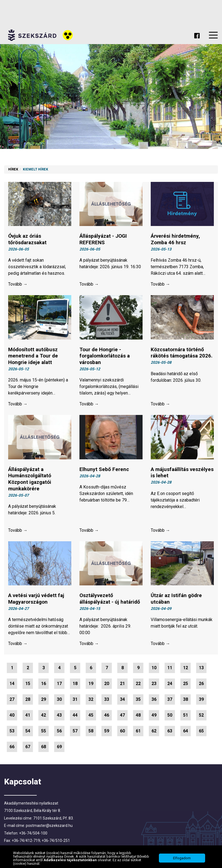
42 (44, 716)
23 (154, 685)
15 (28, 685)
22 (138, 685)
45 (91, 716)
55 (44, 732)
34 (122, 701)
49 (154, 716)
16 (44, 685)
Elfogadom (182, 858)
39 (201, 701)
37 (170, 701)
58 (91, 732)
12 (186, 669)
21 (122, 685)
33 (107, 701)
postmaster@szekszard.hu (49, 827)
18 (75, 685)
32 (91, 701)
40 (12, 716)
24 (170, 685)
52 (201, 716)
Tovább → (18, 284)
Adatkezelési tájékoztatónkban (71, 860)
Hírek (13, 169)
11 (170, 669)
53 (12, 732)
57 (75, 732)
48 (138, 716)
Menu (213, 35)
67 (28, 748)
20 (107, 685)
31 (75, 701)
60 (122, 732)
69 (59, 748)
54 (28, 732)
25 (186, 685)
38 (186, 701)
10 (154, 669)
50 (170, 716)
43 (59, 716)
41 (28, 716)
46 (107, 716)
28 (28, 701)
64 (186, 732)
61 (138, 732)
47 (122, 716)
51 (186, 716)
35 (138, 701)
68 (44, 748)
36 (154, 701)
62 (154, 732)
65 (201, 732)
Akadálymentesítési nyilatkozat (31, 804)
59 (107, 732)
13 (201, 669)
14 (12, 685)
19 (91, 685)
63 (170, 732)
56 (59, 732)
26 (201, 685)
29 (44, 701)
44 (75, 716)
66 (12, 748)
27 (12, 701)
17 (59, 685)
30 (59, 701)
